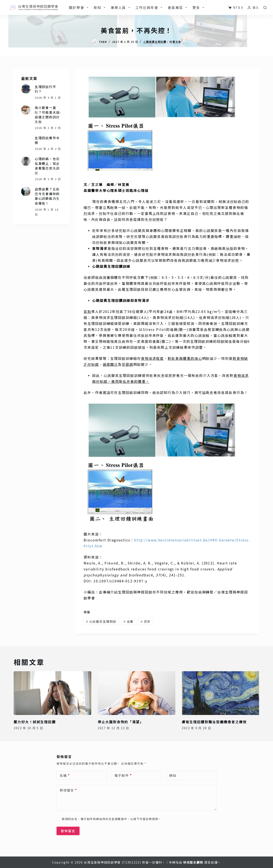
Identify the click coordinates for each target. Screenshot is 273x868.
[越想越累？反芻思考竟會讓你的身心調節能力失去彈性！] (26, 191)
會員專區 (178, 7)
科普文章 (175, 42)
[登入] (253, 8)
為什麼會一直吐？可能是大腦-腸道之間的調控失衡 (48, 115)
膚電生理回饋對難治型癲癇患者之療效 (214, 722)
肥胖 (146, 621)
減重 (129, 621)
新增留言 (68, 790)
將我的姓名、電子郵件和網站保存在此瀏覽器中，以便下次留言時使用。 (112, 819)
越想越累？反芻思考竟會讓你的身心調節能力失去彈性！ (47, 196)
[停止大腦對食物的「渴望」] (136, 693)
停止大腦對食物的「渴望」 (121, 722)
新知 (100, 7)
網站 (173, 775)
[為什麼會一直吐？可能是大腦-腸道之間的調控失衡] (26, 110)
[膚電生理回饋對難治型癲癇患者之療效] (221, 693)
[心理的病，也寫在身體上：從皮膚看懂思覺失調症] (26, 161)
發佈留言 (68, 831)
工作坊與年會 (150, 7)
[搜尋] (265, 8)
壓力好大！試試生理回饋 (35, 722)
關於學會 (79, 7)
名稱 (65, 775)
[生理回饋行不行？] (26, 89)
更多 (199, 7)
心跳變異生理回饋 (155, 42)
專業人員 (121, 7)
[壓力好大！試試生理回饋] (52, 693)
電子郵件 (123, 775)
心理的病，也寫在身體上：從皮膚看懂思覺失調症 (47, 166)
